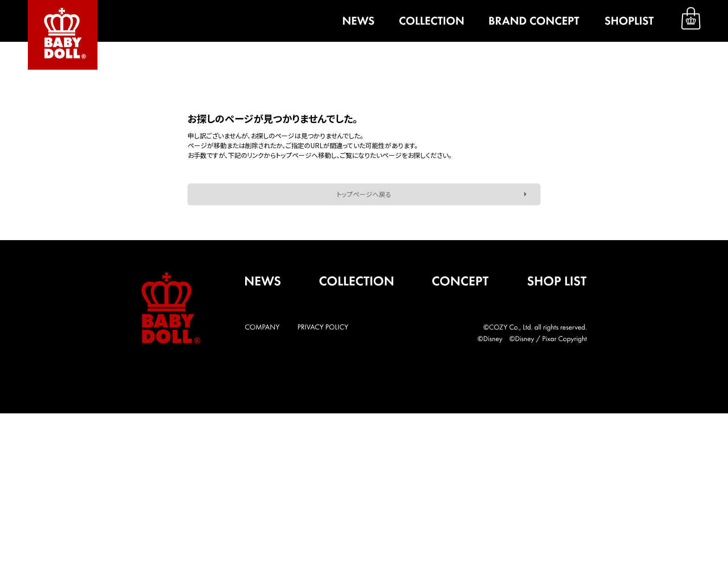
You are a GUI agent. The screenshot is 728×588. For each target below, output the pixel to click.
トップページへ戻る (364, 194)
